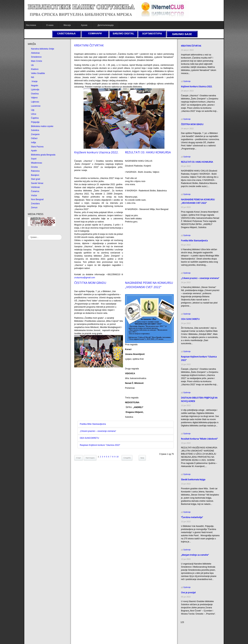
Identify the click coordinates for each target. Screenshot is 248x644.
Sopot (33, 159)
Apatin (33, 151)
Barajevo (34, 175)
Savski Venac (36, 183)
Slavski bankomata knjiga (194, 473)
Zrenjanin (34, 134)
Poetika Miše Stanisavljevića (92, 425)
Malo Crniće (35, 61)
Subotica (34, 130)
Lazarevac (35, 106)
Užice (33, 114)
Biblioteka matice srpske (41, 126)
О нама (49, 25)
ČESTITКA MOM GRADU (90, 283)
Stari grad (34, 179)
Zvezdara (34, 204)
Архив (83, 25)
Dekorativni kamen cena (192, 632)
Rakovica (34, 171)
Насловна (30, 25)
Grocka (33, 167)
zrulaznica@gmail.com (84, 278)
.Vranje (33, 81)
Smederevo (35, 57)
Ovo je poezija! (189, 583)
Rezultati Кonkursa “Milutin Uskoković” (200, 433)
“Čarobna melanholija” (192, 511)
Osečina (34, 94)
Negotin (33, 86)
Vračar (33, 195)
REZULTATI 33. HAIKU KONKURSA (148, 152)
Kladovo (34, 69)
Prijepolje (34, 122)
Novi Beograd (36, 199)
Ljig (32, 110)
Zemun (33, 208)
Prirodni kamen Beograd (192, 635)
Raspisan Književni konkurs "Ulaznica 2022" (99, 446)
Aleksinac (34, 53)
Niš (31, 77)
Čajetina (34, 118)
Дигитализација (105, 25)
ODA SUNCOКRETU (89, 439)
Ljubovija (34, 90)
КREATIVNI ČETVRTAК (88, 45)
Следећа (126, 458)
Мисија (66, 25)
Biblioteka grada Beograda (42, 155)
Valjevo (33, 98)
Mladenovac (36, 163)
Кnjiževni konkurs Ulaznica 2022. (96, 152)
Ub (31, 65)
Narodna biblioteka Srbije (42, 49)
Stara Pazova (36, 147)
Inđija (32, 142)
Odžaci (33, 138)
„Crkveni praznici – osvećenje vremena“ (97, 432)
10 (117, 457)
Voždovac (34, 187)
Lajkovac (34, 102)
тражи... (27, 235)
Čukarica (34, 191)
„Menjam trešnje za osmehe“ (195, 546)
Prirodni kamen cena (190, 629)
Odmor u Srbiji (188, 638)
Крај (142, 458)
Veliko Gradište (37, 73)
